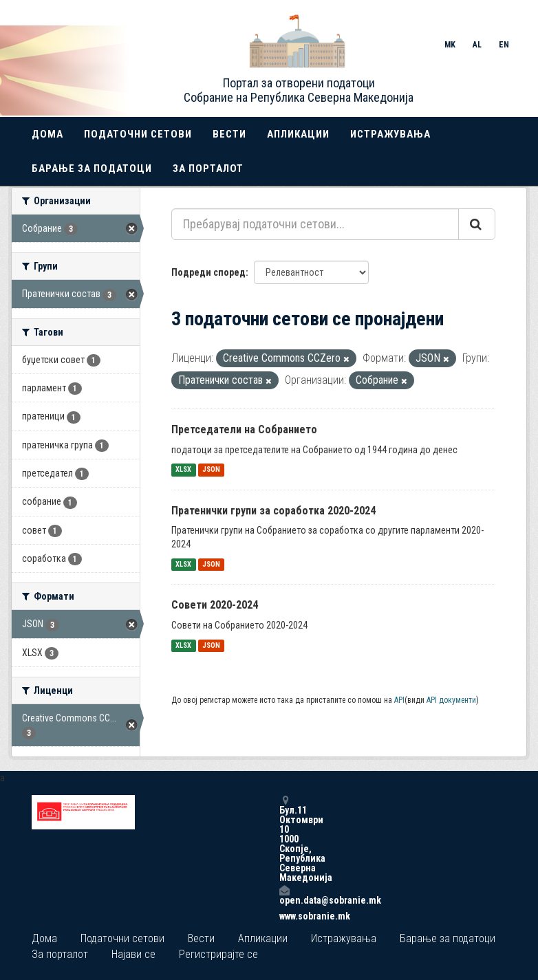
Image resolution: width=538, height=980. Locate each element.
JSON (211, 470)
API (399, 700)
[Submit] (477, 224)
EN (504, 45)
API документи (451, 700)
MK (450, 45)
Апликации (298, 134)
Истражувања (390, 134)
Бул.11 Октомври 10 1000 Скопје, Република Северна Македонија (284, 839)
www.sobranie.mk (284, 916)
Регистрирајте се (218, 954)
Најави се (133, 954)
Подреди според (208, 272)
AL (477, 45)
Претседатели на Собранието (244, 429)
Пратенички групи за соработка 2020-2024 (273, 511)
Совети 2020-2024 (215, 605)
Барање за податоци (92, 168)
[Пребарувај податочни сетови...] (315, 224)
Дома (47, 134)
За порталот (208, 168)
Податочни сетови (138, 134)
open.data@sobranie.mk (284, 895)
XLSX (183, 470)
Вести (229, 134)
